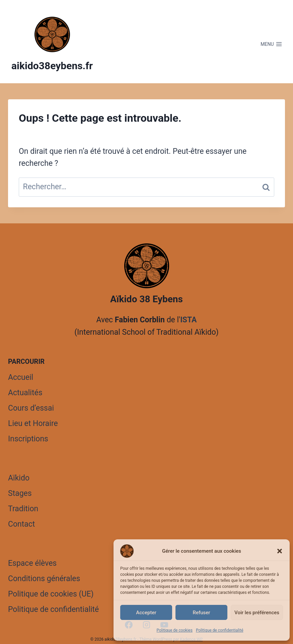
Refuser (201, 613)
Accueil (21, 377)
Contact (21, 524)
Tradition (23, 509)
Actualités (25, 393)
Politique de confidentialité (220, 630)
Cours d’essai (31, 408)
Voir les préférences (257, 613)
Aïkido (19, 478)
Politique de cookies (175, 630)
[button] (280, 551)
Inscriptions (28, 439)
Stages (20, 493)
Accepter (146, 613)
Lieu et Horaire (33, 423)
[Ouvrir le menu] (271, 44)
